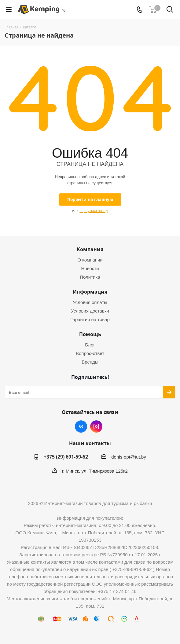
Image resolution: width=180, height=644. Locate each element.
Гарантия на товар (90, 319)
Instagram (96, 426)
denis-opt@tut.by (129, 457)
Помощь (90, 334)
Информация (90, 292)
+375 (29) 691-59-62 (66, 457)
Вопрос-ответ (90, 353)
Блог (90, 345)
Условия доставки (90, 311)
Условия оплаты (90, 302)
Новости (90, 268)
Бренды (90, 362)
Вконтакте (81, 426)
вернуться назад (94, 211)
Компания (90, 249)
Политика (90, 277)
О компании (90, 260)
